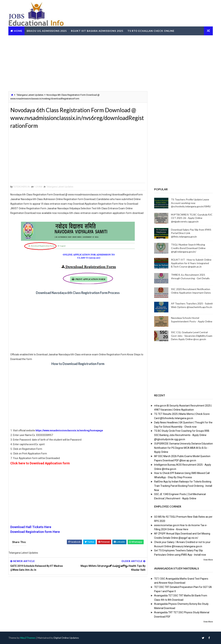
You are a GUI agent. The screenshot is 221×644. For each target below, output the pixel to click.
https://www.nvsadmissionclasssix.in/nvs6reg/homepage (69, 430)
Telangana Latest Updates (30, 95)
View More (208, 560)
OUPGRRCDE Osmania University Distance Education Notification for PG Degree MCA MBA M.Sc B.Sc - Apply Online (183, 448)
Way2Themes (28, 638)
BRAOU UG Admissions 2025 (47, 31)
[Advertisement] (111, 63)
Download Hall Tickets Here (31, 527)
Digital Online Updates (66, 638)
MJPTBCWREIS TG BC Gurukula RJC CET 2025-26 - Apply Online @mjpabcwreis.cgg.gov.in (192, 218)
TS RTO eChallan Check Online (151, 31)
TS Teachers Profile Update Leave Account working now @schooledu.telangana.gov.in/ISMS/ (191, 203)
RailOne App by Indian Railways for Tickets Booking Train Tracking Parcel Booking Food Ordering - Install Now (183, 486)
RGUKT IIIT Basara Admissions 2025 (97, 31)
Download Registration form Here (35, 532)
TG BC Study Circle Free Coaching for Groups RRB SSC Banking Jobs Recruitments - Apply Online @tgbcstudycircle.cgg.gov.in (182, 435)
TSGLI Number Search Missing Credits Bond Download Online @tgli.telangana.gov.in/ (188, 248)
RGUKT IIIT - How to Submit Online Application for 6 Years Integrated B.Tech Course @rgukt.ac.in (191, 263)
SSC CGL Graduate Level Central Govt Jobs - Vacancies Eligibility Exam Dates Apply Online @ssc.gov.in (192, 336)
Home (18, 31)
